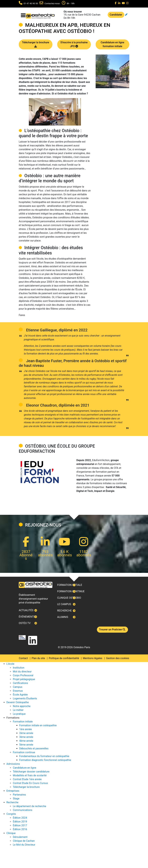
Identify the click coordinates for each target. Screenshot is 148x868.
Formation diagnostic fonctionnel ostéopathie (45, 760)
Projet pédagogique (24, 679)
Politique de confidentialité (64, 658)
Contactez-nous (52, 3)
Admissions (13, 764)
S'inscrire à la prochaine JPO (74, 44)
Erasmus (18, 691)
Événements (27, 617)
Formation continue (71, 591)
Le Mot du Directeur (24, 845)
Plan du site (38, 658)
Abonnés (26, 557)
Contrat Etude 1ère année (27, 779)
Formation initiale (70, 585)
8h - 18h (71, 3)
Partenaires (19, 795)
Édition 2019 (20, 822)
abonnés (45, 555)
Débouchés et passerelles (34, 748)
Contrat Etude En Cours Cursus (30, 783)
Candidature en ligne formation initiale (112, 44)
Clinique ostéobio (69, 598)
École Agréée (20, 695)
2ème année (26, 733)
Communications (23, 810)
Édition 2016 (20, 829)
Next (19, 434)
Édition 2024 (20, 818)
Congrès (11, 814)
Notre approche (22, 706)
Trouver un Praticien (112, 630)
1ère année (26, 729)
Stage (16, 798)
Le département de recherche (29, 806)
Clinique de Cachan (24, 841)
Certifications (20, 683)
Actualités (26, 610)
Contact (23, 658)
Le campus (64, 604)
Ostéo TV (25, 623)
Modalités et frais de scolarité (30, 775)
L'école (10, 664)
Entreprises (13, 791)
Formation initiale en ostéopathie (38, 725)
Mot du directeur (22, 672)
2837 (26, 552)
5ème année (26, 745)
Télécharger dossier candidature (31, 772)
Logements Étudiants (25, 698)
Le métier (18, 710)
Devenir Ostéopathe (18, 702)
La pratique (19, 714)
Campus (18, 687)
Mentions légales (92, 658)
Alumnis (63, 617)
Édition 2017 (20, 825)
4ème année (26, 741)
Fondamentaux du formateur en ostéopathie (44, 756)
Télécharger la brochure (35, 44)
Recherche (64, 611)
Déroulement (20, 837)
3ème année (26, 737)
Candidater (116, 15)
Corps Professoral (23, 675)
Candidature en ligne (25, 768)
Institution (19, 668)
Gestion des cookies (118, 658)
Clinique (11, 833)
